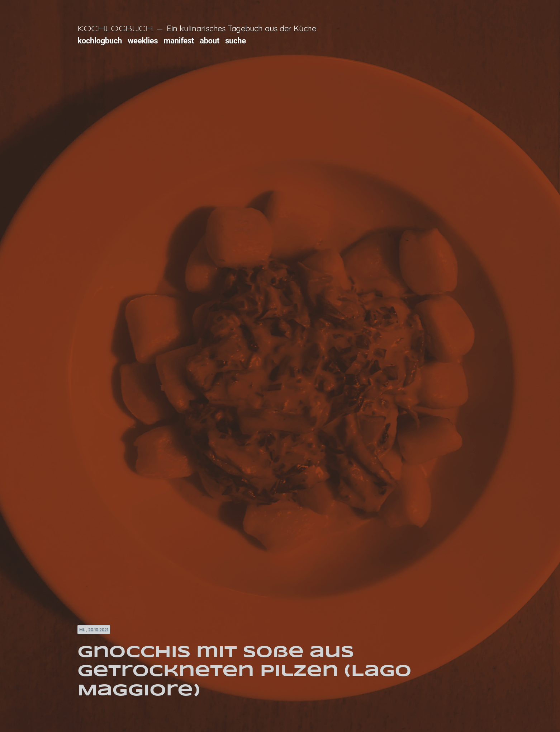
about (210, 41)
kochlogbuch (100, 41)
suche (236, 41)
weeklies (143, 41)
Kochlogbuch (115, 29)
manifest (179, 41)
